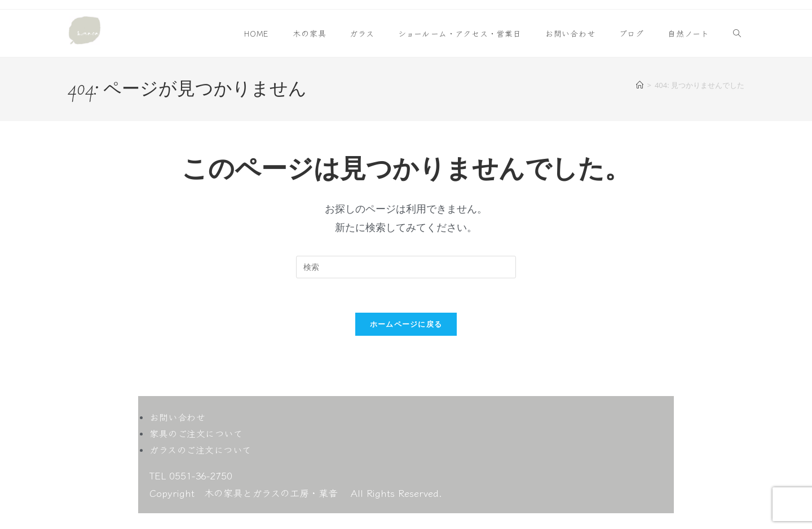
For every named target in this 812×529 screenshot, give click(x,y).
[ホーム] (640, 85)
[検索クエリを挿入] (406, 267)
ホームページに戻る (406, 324)
